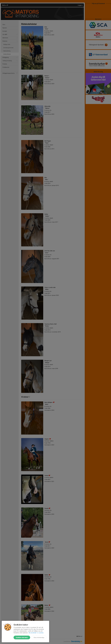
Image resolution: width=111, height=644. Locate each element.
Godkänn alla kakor (22, 637)
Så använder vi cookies (36, 633)
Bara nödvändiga (39, 637)
